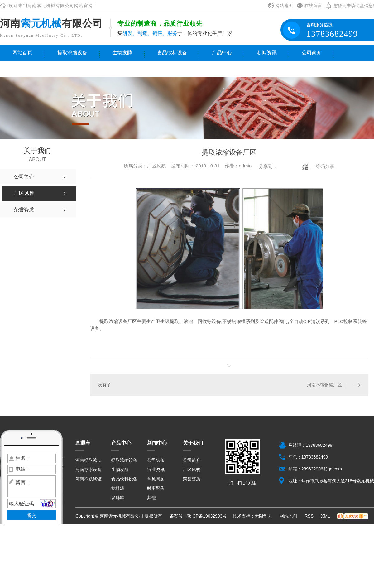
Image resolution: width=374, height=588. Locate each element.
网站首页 (22, 53)
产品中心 (222, 53)
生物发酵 (122, 53)
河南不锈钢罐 (89, 479)
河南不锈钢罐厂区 (324, 385)
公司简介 (312, 53)
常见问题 (156, 479)
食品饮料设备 (172, 53)
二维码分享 (323, 166)
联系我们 (22, 69)
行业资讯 (156, 470)
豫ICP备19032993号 (207, 516)
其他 (151, 498)
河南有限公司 (51, 23)
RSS (310, 516)
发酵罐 (118, 498)
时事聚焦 (156, 488)
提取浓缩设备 (72, 53)
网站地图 (284, 6)
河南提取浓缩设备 (89, 460)
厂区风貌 (192, 470)
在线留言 (313, 6)
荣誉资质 (192, 479)
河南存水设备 (89, 470)
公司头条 (156, 460)
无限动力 (263, 516)
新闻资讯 (267, 53)
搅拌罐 (118, 488)
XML (326, 516)
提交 (32, 515)
